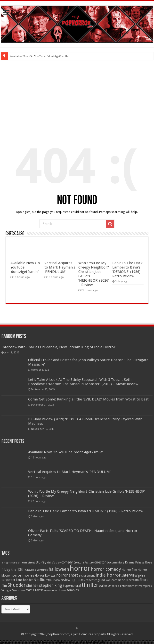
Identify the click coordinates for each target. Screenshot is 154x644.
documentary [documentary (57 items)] (115, 562)
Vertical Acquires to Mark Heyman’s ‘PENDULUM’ (60, 267)
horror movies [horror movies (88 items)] (22, 575)
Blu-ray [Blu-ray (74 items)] (41, 562)
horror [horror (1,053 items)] (80, 568)
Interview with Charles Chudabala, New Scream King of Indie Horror (58, 347)
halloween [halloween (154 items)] (59, 569)
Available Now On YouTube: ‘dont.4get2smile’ (40, 56)
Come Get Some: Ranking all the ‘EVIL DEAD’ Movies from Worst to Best (88, 399)
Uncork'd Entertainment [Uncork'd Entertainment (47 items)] (123, 586)
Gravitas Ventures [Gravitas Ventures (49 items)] (36, 570)
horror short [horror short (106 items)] (67, 575)
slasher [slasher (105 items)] (32, 585)
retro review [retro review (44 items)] (53, 580)
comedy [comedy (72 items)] (67, 562)
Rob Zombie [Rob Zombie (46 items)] (113, 580)
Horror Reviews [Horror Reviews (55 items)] (45, 576)
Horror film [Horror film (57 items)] (129, 570)
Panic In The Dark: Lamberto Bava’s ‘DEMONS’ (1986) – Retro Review (128, 269)
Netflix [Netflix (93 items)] (39, 580)
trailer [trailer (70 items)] (103, 586)
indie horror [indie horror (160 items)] (108, 575)
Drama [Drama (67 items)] (130, 562)
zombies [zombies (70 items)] (73, 590)
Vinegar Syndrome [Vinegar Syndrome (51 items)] (13, 590)
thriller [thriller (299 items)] (90, 585)
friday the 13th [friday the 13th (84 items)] (13, 570)
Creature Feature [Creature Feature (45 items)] (84, 563)
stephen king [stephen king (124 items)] (51, 585)
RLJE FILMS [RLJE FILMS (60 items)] (78, 580)
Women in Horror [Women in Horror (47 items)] (55, 590)
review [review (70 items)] (65, 580)
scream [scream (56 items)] (134, 580)
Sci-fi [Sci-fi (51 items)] (125, 580)
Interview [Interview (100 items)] (130, 575)
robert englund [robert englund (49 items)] (95, 580)
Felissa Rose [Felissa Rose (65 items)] (144, 562)
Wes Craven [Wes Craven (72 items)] (35, 590)
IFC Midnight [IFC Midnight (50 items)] (87, 576)
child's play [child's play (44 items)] (54, 563)
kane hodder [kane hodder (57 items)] (24, 580)
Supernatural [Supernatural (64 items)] (72, 586)
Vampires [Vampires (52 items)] (146, 586)
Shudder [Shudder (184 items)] (16, 585)
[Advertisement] (77, 97)
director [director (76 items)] (100, 562)
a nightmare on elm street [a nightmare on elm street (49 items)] (18, 562)
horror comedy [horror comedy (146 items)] (106, 569)
